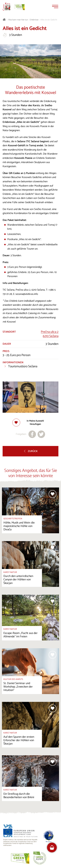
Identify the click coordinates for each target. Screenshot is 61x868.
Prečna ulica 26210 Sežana (50, 334)
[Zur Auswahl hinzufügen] (31, 423)
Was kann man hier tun (18, 20)
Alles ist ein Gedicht (49, 20)
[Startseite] (7, 7)
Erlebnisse (34, 20)
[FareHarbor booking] (52, 848)
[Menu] (55, 7)
